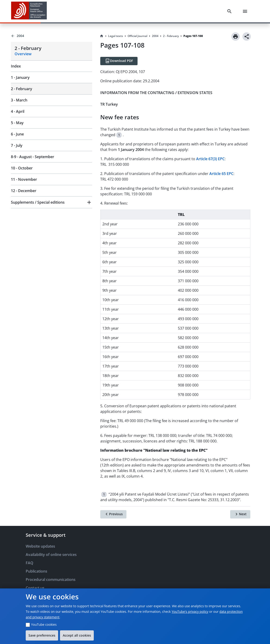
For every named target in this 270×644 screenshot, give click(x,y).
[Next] (240, 514)
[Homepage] (102, 36)
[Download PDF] (119, 61)
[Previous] (113, 514)
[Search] (230, 11)
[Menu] (246, 11)
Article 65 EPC (221, 174)
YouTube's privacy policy (190, 612)
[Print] (235, 37)
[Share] (247, 37)
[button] (52, 202)
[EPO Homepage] (29, 11)
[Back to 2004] (52, 36)
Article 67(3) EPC (210, 159)
